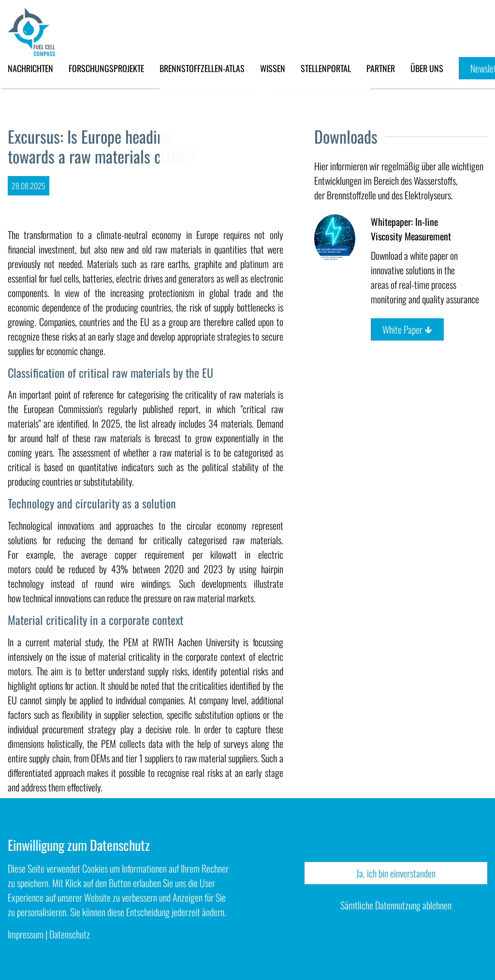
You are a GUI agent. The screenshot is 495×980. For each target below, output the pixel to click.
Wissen (273, 68)
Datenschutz (70, 934)
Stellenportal (326, 68)
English (488, 497)
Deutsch (488, 483)
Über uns (427, 68)
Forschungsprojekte (106, 68)
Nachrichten (30, 68)
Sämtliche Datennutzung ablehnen (396, 905)
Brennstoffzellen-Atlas (202, 68)
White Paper (407, 329)
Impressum (26, 934)
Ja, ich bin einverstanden (396, 873)
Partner (381, 68)
